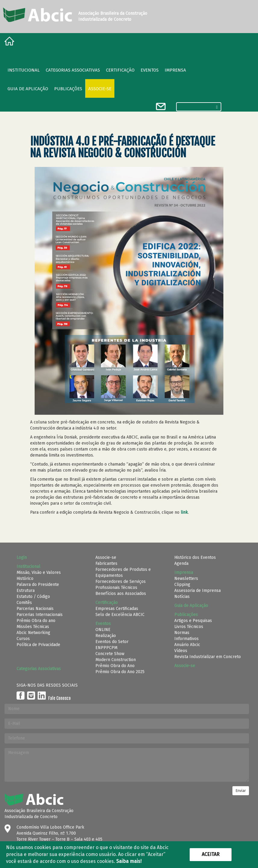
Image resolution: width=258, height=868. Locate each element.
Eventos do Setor (112, 642)
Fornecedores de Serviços (121, 582)
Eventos (150, 70)
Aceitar (211, 854)
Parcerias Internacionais (40, 615)
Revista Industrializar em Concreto (208, 657)
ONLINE (103, 630)
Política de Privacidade (38, 645)
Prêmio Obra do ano (36, 621)
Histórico (25, 579)
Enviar (241, 791)
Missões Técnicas (33, 627)
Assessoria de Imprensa (197, 591)
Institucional (24, 70)
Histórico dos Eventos (195, 557)
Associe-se (100, 89)
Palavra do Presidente (38, 585)
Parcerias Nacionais (35, 609)
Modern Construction (116, 660)
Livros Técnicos (189, 627)
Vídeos (181, 651)
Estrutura (26, 591)
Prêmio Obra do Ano (115, 666)
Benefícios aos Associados (121, 594)
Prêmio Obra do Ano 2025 (120, 672)
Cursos (23, 639)
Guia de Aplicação (28, 89)
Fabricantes (106, 563)
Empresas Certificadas (117, 609)
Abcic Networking (33, 633)
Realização (106, 636)
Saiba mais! (129, 861)
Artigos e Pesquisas (193, 621)
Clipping (182, 585)
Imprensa (175, 70)
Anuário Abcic (187, 645)
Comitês (24, 603)
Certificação (120, 70)
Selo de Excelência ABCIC (120, 615)
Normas (182, 633)
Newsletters (186, 579)
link (184, 512)
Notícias (182, 597)
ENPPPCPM (106, 648)
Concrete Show (110, 654)
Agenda (181, 563)
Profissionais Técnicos (116, 588)
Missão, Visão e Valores (39, 573)
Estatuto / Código (33, 597)
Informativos (187, 639)
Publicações (68, 89)
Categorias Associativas (73, 70)
